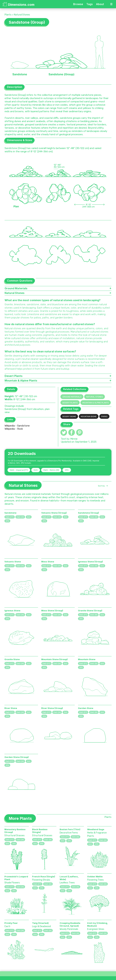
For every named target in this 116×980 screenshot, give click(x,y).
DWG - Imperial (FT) (19, 470)
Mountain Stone (87, 659)
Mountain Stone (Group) (54, 659)
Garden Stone (86, 708)
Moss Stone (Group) (52, 611)
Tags (90, 4)
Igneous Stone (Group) (90, 562)
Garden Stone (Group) (17, 757)
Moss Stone (48, 562)
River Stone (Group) (52, 708)
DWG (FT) (10, 517)
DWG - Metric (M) (51, 470)
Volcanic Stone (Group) (54, 513)
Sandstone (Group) (88, 513)
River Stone (11, 708)
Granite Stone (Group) (90, 611)
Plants (8, 15)
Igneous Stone (12, 611)
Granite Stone (12, 659)
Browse (78, 4)
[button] (103, 486)
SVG (36, 470)
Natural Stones (22, 15)
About (100, 4)
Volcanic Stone (13, 562)
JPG (67, 470)
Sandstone (10, 513)
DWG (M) (20, 517)
